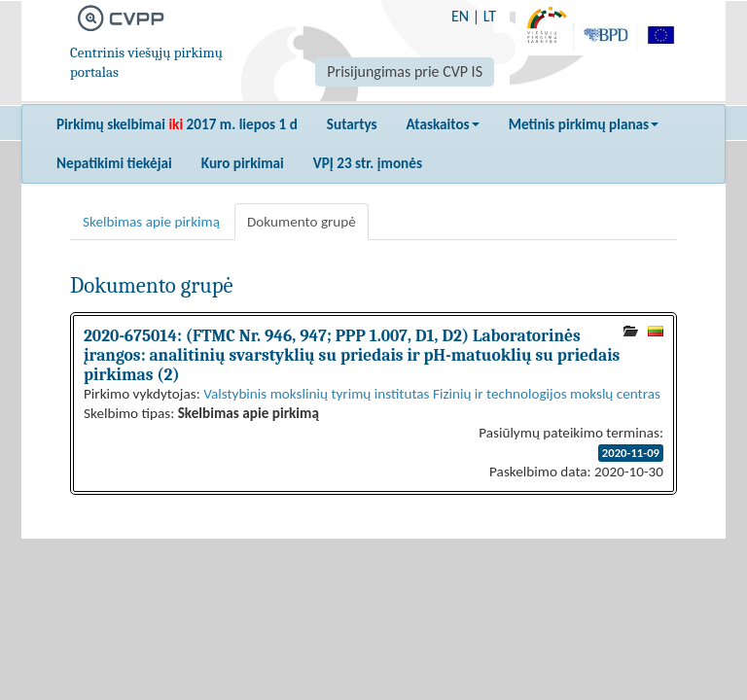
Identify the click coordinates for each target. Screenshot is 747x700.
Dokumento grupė (302, 222)
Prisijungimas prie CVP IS (405, 71)
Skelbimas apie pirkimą (151, 222)
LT (490, 16)
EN (460, 16)
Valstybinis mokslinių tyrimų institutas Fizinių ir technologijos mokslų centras (432, 394)
